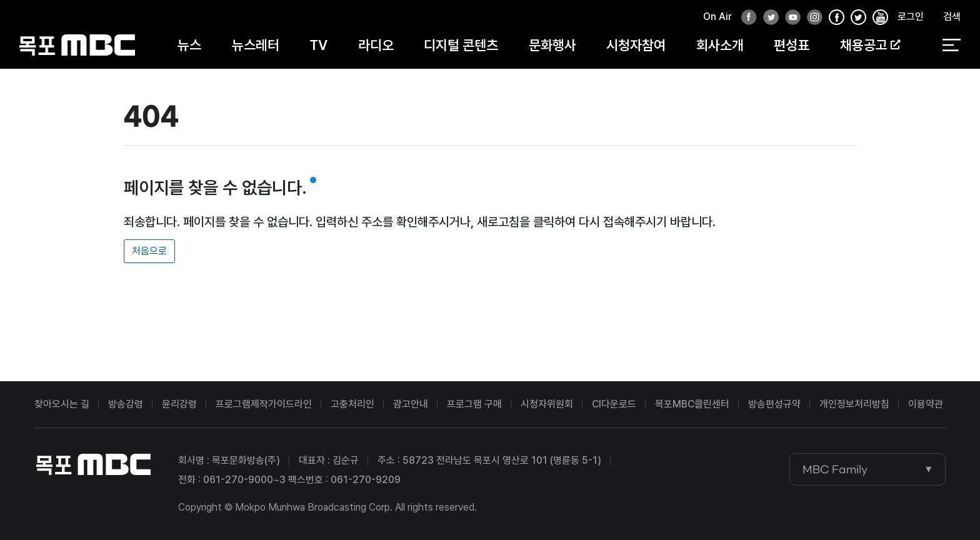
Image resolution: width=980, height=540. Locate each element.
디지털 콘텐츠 (461, 45)
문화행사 (552, 45)
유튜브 (789, 18)
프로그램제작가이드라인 (264, 404)
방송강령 (126, 404)
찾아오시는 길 (62, 404)
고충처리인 (352, 404)
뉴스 (189, 45)
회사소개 (720, 45)
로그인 (911, 17)
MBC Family (835, 469)
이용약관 (926, 404)
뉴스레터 (256, 45)
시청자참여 (636, 45)
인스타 (811, 18)
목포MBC (77, 45)
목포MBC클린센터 (692, 404)
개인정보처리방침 (854, 404)
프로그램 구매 (474, 404)
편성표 (792, 45)
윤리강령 (179, 404)
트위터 (767, 18)
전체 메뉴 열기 (952, 46)
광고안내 (411, 404)
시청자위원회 (547, 404)
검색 (952, 17)
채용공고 (870, 45)
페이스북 (746, 18)
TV (318, 45)
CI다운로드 (614, 404)
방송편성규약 (774, 404)
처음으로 (149, 251)
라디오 (376, 45)
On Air (717, 17)
